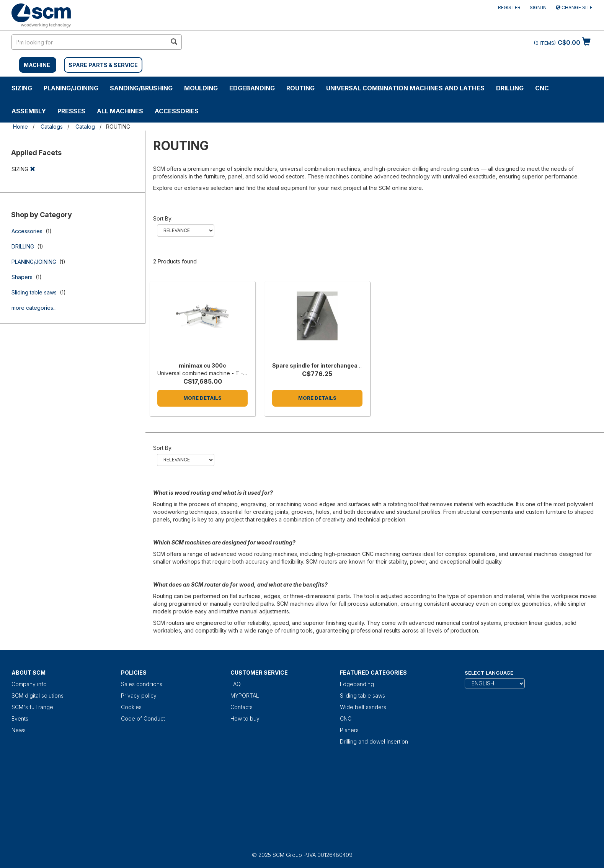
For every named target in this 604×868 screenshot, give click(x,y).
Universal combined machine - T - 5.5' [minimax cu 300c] (206, 373)
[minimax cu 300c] (202, 324)
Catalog (85, 127)
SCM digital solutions (38, 696)
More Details (202, 398)
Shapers (22, 277)
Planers (349, 730)
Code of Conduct (143, 718)
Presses (71, 111)
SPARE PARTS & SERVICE (103, 65)
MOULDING (201, 88)
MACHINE (37, 65)
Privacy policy (139, 696)
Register (509, 7)
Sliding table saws (34, 292)
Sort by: (163, 218)
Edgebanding (252, 88)
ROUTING (300, 88)
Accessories (177, 111)
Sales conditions (142, 684)
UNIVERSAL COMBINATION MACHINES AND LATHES (405, 88)
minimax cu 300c (202, 365)
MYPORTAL (245, 696)
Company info (29, 684)
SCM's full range (32, 707)
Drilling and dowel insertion (374, 741)
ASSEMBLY (29, 111)
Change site (574, 7)
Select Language (489, 673)
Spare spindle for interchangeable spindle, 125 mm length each (359, 365)
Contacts (242, 707)
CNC (542, 88)
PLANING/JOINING (71, 88)
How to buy (245, 718)
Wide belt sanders (363, 707)
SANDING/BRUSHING (141, 88)
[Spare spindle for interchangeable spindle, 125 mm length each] (317, 324)
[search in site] (89, 42)
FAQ (236, 684)
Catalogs (52, 127)
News (19, 730)
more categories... (34, 308)
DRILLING (510, 88)
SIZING (22, 88)
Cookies (131, 707)
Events (20, 718)
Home (20, 127)
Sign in (538, 7)
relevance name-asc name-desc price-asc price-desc (186, 230)
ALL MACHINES (120, 111)
